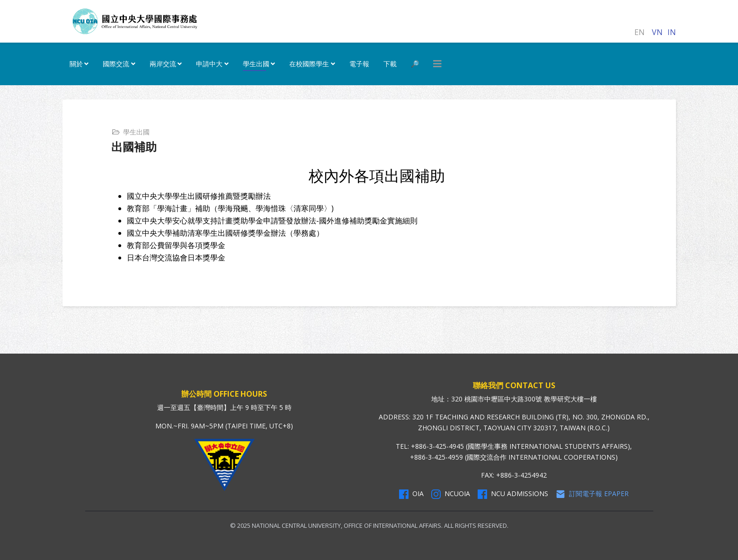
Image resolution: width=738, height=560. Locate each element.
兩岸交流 (163, 64)
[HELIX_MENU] (437, 64)
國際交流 (116, 64)
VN (657, 32)
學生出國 (256, 64)
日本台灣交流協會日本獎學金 (176, 258)
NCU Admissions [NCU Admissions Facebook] (513, 494)
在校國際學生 (309, 64)
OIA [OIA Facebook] (411, 494)
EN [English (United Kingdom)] (640, 32)
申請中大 (209, 64)
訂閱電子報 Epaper (592, 494)
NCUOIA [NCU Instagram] (451, 494)
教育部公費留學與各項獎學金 (176, 245)
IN (672, 32)
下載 (390, 64)
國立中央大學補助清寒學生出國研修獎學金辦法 (206, 233)
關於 (76, 64)
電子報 (359, 64)
